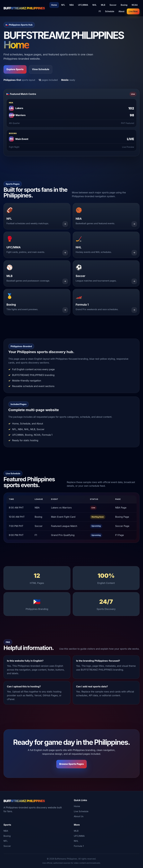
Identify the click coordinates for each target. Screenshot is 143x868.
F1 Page (120, 535)
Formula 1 (79, 846)
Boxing (124, 5)
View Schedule (41, 69)
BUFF (24, 8)
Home (54, 5)
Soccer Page (122, 526)
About (121, 11)
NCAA (135, 5)
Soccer (113, 5)
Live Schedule (81, 811)
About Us (79, 816)
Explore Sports (15, 69)
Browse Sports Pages (72, 764)
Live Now (133, 11)
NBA (72, 5)
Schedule (110, 11)
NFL (63, 5)
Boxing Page (122, 517)
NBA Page (121, 508)
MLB (103, 5)
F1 (100, 11)
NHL (95, 5)
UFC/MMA (83, 5)
